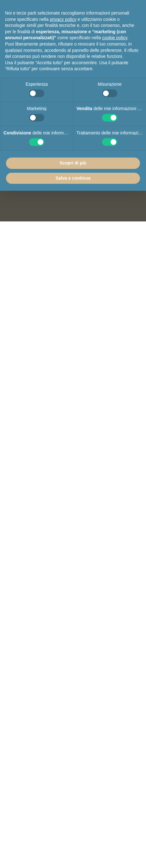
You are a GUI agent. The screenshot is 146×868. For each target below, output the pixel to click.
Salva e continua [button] (73, 178)
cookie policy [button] (115, 38)
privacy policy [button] (63, 19)
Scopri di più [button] (73, 163)
